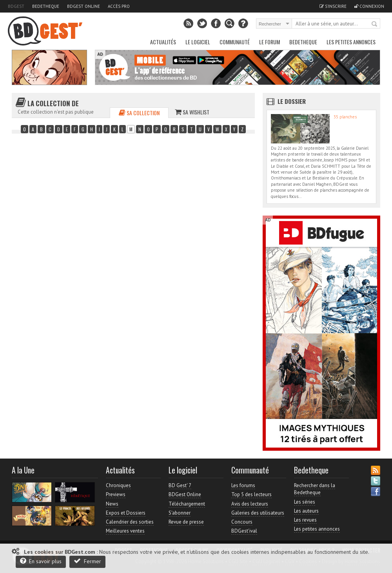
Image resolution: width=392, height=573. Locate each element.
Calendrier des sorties (130, 522)
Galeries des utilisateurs (258, 513)
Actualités (163, 42)
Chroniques (118, 485)
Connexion (369, 6)
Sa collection (139, 113)
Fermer (87, 561)
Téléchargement (187, 504)
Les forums (243, 485)
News (112, 504)
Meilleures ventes (125, 531)
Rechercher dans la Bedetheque (315, 489)
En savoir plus (41, 561)
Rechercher (375, 24)
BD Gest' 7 (180, 485)
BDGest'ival (244, 531)
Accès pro (119, 6)
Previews (116, 494)
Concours (242, 522)
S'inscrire (333, 6)
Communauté (235, 42)
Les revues (305, 520)
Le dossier (292, 101)
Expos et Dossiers (126, 513)
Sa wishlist (192, 112)
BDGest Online (83, 6)
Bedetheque (46, 6)
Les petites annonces (351, 42)
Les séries (305, 502)
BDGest (16, 6)
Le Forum (269, 42)
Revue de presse (186, 522)
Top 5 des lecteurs (251, 494)
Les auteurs (306, 511)
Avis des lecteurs (250, 504)
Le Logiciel (198, 42)
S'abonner (180, 513)
